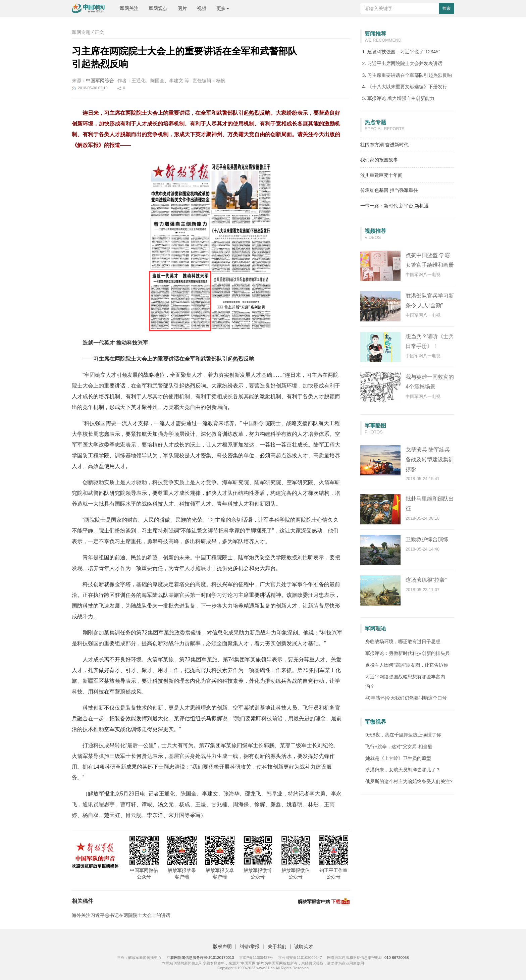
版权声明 (222, 946)
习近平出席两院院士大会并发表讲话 (405, 63)
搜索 (446, 8)
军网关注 (129, 8)
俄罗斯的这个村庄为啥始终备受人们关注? (409, 781)
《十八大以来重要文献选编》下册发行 (407, 87)
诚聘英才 (304, 946)
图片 (182, 8)
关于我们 (277, 946)
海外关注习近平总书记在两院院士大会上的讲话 (121, 915)
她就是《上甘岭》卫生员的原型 (398, 758)
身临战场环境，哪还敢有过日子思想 (403, 641)
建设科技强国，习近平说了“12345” (404, 52)
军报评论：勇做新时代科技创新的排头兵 (408, 653)
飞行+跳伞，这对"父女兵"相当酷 (399, 746)
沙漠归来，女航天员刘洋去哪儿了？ (403, 770)
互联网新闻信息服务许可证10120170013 (200, 958)
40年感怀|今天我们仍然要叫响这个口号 (406, 698)
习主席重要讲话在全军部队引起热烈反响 (410, 75)
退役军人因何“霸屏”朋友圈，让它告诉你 (407, 665)
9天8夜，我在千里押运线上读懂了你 (403, 735)
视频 (202, 8)
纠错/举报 (250, 946)
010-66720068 (397, 958)
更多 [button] (223, 8)
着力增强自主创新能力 (401, 98)
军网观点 (158, 8)
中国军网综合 (100, 81)
